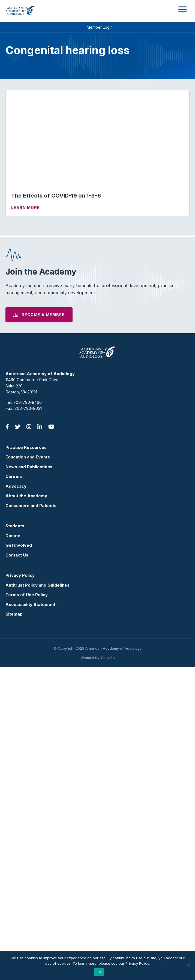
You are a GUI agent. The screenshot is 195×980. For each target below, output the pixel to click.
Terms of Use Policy (27, 908)
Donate (13, 849)
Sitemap (14, 927)
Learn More (25, 208)
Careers (14, 790)
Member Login (100, 27)
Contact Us (17, 868)
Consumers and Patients (31, 819)
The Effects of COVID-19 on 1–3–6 (56, 196)
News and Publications (29, 780)
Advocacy (16, 800)
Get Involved (19, 859)
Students (15, 839)
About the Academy (26, 809)
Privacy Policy (20, 889)
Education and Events (28, 770)
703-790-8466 (28, 716)
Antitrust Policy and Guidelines (37, 898)
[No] (188, 966)
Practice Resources (26, 761)
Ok (99, 972)
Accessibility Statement (30, 918)
